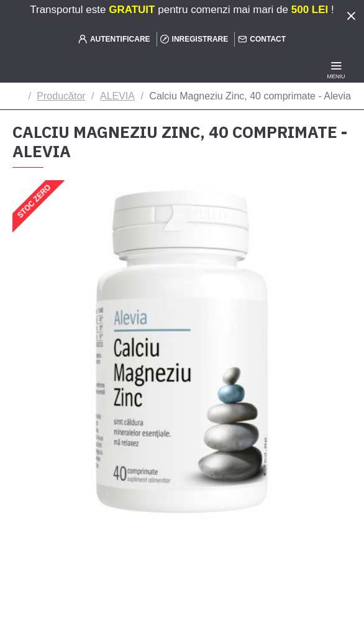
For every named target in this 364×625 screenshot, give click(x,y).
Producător (61, 96)
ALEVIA (117, 96)
